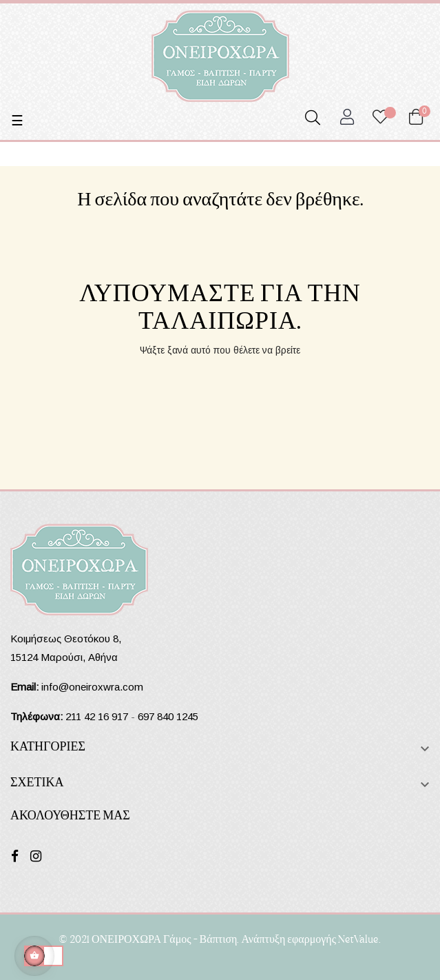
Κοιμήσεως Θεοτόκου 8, (66, 639)
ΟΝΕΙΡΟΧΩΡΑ (126, 939)
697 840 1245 (168, 716)
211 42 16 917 (97, 716)
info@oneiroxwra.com (92, 687)
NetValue (358, 939)
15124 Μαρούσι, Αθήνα (64, 657)
